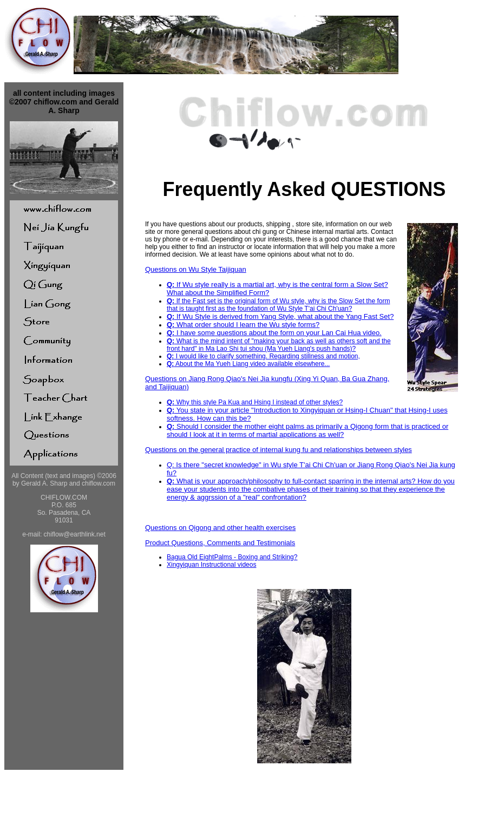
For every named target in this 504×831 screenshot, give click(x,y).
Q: (171, 284)
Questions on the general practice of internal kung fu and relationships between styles (279, 450)
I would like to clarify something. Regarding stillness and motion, (263, 356)
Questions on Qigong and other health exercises (220, 528)
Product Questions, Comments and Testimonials (220, 543)
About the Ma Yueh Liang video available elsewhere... (248, 364)
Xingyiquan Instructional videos (211, 565)
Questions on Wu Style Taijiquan (196, 269)
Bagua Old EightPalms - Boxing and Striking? (232, 557)
